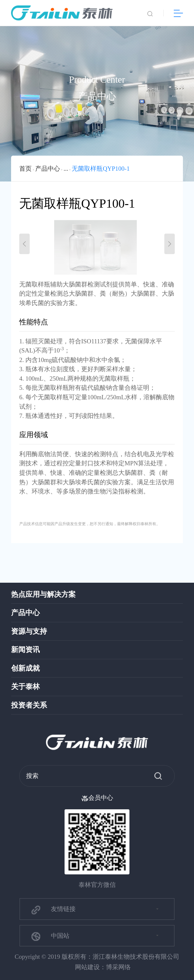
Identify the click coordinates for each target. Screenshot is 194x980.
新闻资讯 (25, 650)
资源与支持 (29, 631)
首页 (25, 169)
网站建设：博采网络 (103, 967)
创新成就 (25, 668)
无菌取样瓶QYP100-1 (101, 169)
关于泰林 (25, 687)
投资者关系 (29, 705)
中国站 (50, 936)
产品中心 (48, 169)
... (66, 169)
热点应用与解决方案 (43, 594)
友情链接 (53, 910)
